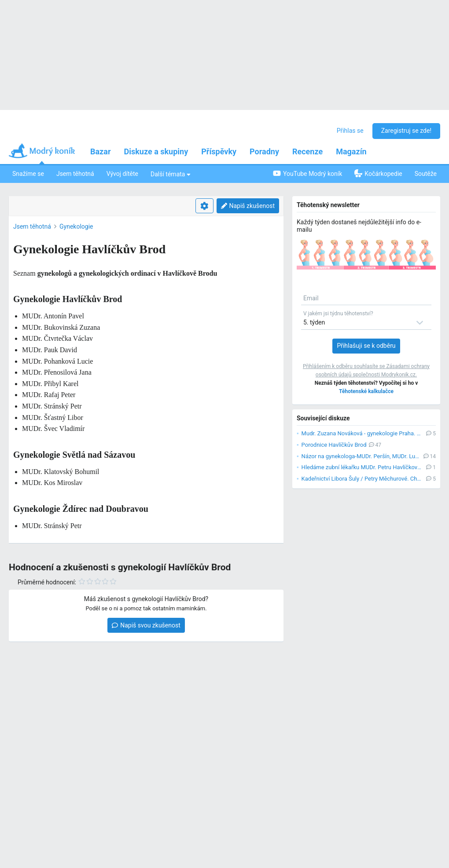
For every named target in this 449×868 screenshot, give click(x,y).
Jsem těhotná (75, 174)
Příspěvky (219, 151)
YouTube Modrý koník (307, 173)
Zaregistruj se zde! (406, 131)
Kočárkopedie (378, 173)
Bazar (101, 151)
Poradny (264, 151)
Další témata (171, 174)
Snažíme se (28, 174)
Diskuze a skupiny (156, 151)
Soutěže (426, 174)
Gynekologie (76, 226)
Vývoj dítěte (122, 174)
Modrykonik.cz (398, 375)
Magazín (351, 151)
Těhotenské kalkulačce (366, 391)
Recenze (307, 151)
